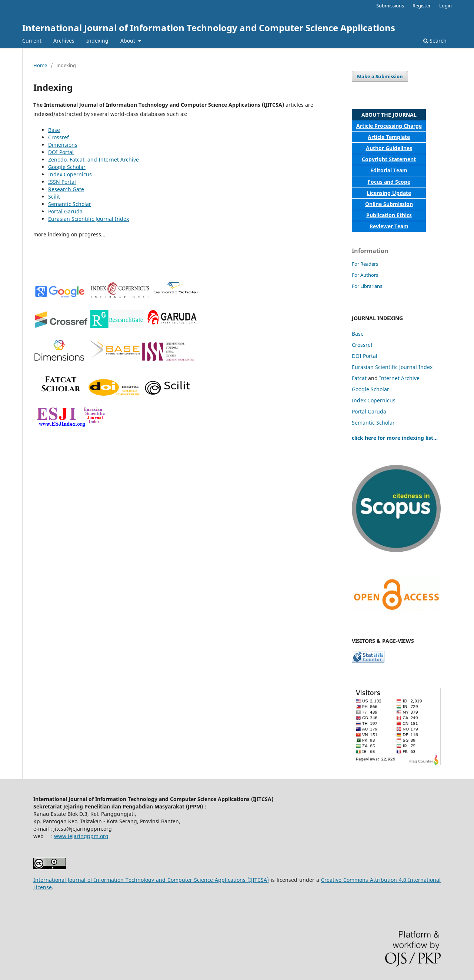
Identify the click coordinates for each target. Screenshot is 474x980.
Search (435, 41)
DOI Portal (61, 152)
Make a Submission (380, 76)
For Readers (365, 264)
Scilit (54, 197)
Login (445, 6)
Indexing (97, 41)
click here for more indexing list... (395, 438)
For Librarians (367, 286)
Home (40, 65)
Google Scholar (67, 167)
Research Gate (66, 189)
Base (54, 130)
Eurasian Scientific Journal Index (89, 219)
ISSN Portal (62, 182)
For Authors (365, 275)
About (128, 41)
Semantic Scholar (70, 204)
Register (422, 6)
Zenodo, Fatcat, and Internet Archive (94, 160)
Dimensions (63, 145)
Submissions (390, 6)
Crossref (59, 137)
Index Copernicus (70, 174)
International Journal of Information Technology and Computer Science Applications (209, 28)
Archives (64, 41)
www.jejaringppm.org (81, 836)
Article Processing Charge (389, 126)
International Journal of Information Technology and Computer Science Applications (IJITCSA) (151, 880)
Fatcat (359, 378)
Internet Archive (399, 378)
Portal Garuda (65, 211)
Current (32, 41)
